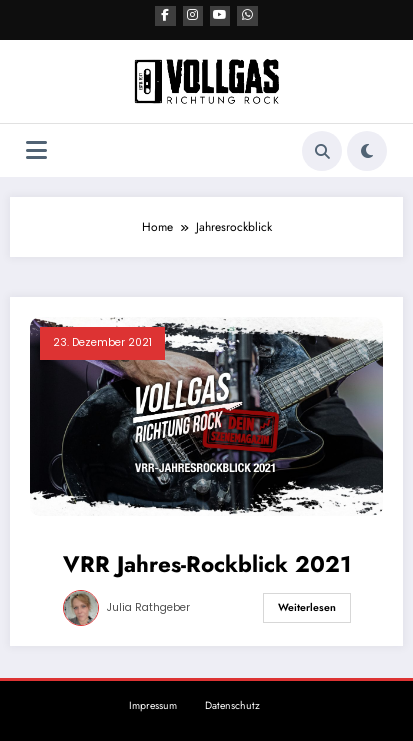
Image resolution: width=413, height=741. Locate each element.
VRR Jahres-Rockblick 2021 (207, 562)
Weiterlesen (307, 606)
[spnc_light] (367, 149)
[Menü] (36, 149)
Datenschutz (232, 704)
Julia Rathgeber (148, 606)
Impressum (153, 704)
